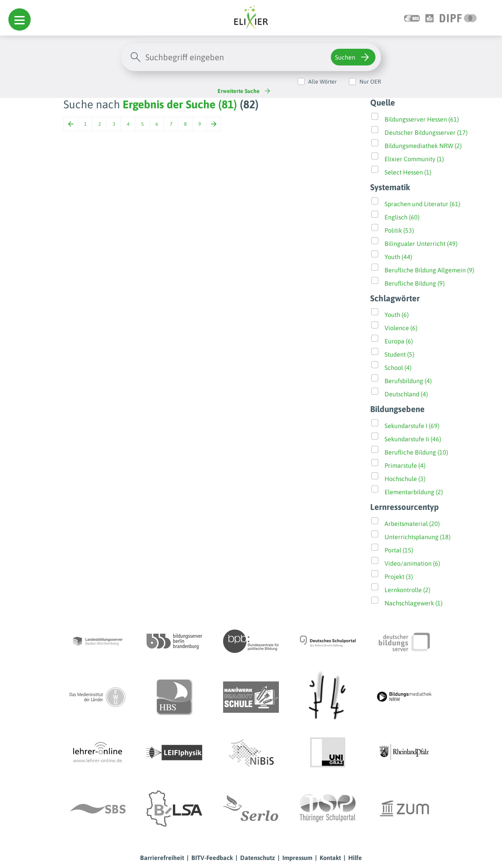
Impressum (297, 858)
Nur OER (370, 82)
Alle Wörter (322, 82)
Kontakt (330, 858)
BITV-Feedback (212, 858)
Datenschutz (258, 858)
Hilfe (355, 858)
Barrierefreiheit (162, 858)
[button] (20, 20)
